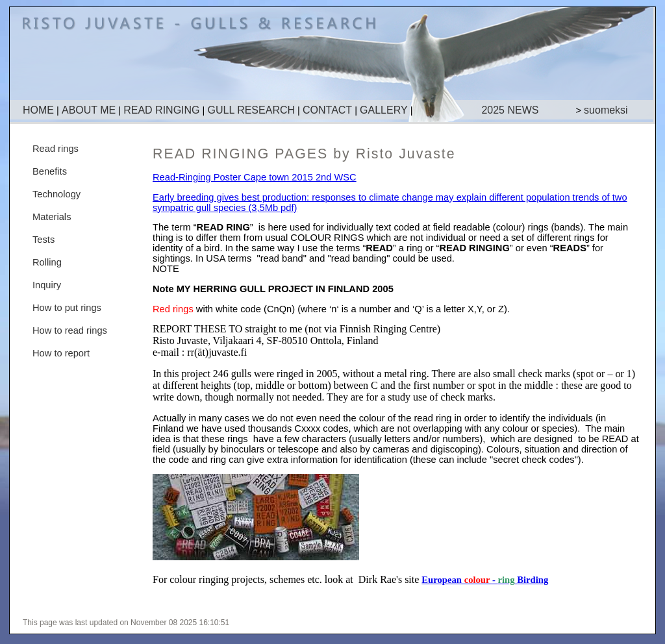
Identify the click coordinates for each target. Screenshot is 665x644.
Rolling (47, 262)
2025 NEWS (510, 110)
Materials (52, 217)
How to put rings (67, 308)
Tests (44, 240)
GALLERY (384, 110)
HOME (38, 110)
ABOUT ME (89, 110)
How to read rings (70, 330)
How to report (61, 353)
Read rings (56, 149)
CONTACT (327, 110)
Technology (56, 194)
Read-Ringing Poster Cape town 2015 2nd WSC (255, 177)
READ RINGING (161, 110)
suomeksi (606, 110)
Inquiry (47, 285)
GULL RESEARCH (251, 110)
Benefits (50, 171)
